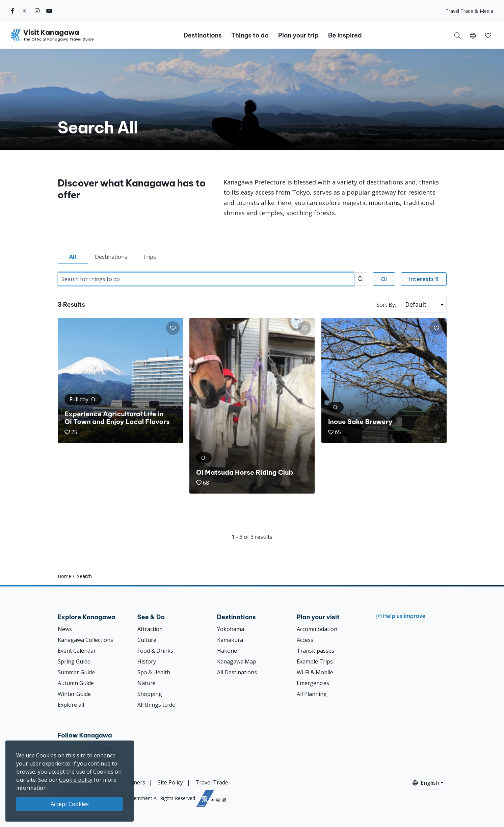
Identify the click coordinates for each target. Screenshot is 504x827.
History (147, 661)
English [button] (426, 783)
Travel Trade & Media (469, 11)
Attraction (150, 629)
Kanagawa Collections (85, 640)
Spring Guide (74, 661)
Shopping (150, 694)
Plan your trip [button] (298, 35)
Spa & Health (154, 672)
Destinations (111, 257)
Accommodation (317, 629)
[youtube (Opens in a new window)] (49, 11)
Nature (147, 683)
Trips (149, 257)
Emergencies (313, 683)
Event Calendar (77, 651)
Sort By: (386, 305)
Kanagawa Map (237, 661)
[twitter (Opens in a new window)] (24, 11)
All (73, 257)
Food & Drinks (155, 651)
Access (305, 640)
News (65, 629)
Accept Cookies (70, 804)
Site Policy (170, 782)
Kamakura (230, 640)
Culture (147, 640)
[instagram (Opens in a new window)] (37, 11)
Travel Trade (212, 782)
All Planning (312, 694)
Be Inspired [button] (345, 35)
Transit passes (315, 651)
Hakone (227, 651)
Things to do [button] (250, 35)
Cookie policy (76, 780)
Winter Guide (74, 694)
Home (64, 576)
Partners (134, 782)
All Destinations (237, 672)
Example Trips (315, 661)
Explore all (71, 705)
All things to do (156, 705)
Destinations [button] (202, 35)
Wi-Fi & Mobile (315, 672)
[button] (473, 35)
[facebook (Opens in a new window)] (12, 11)
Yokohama (231, 629)
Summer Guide (76, 672)
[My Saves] (488, 35)
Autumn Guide (76, 683)
